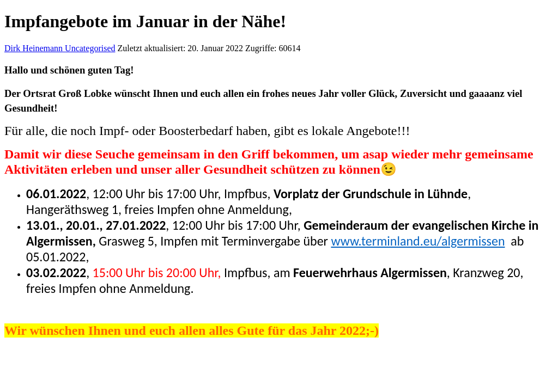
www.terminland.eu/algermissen (418, 241)
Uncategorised (90, 48)
